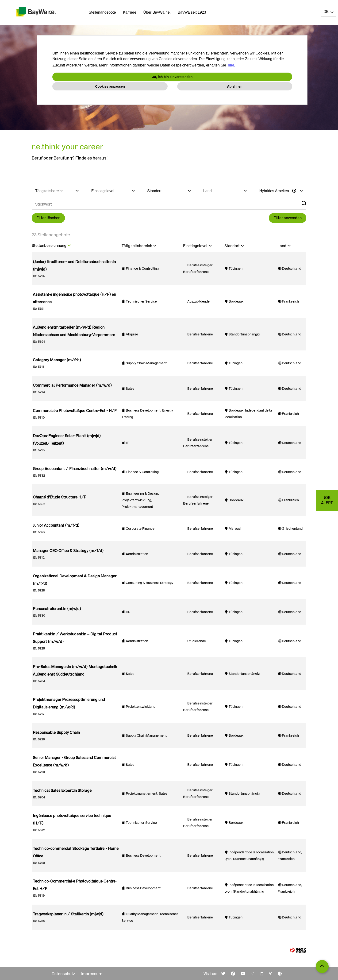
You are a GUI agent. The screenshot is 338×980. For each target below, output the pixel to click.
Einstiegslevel (197, 246)
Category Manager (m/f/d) (57, 360)
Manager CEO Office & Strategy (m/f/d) (68, 551)
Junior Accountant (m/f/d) (56, 525)
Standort (234, 246)
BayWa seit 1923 (192, 12)
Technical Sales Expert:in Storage (62, 791)
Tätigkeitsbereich (139, 246)
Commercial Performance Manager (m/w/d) (72, 385)
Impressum (92, 974)
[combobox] (328, 12)
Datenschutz (63, 974)
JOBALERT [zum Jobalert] (327, 500)
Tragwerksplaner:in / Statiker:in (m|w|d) (68, 914)
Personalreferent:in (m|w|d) (57, 609)
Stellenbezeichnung (51, 246)
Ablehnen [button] (235, 86)
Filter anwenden (288, 218)
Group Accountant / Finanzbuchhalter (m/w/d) (75, 469)
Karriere (130, 12)
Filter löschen (48, 218)
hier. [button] (231, 65)
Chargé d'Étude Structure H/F (60, 497)
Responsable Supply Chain (56, 733)
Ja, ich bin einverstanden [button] (172, 77)
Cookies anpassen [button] (110, 86)
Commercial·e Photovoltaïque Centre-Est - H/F (75, 411)
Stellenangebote (102, 12)
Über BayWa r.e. (157, 12)
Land (284, 246)
